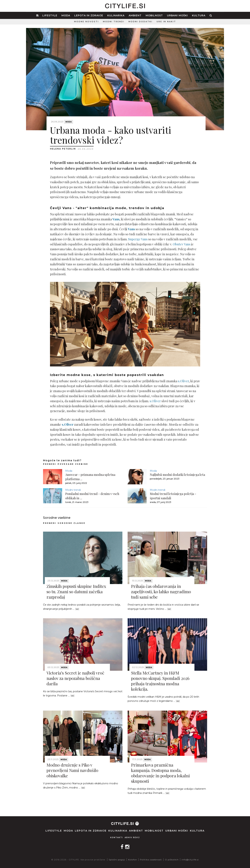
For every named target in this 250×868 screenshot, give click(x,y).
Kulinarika (116, 15)
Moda (66, 15)
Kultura (199, 15)
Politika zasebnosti (151, 860)
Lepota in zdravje (89, 15)
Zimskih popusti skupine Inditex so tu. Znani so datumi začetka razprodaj (76, 592)
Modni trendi (114, 22)
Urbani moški (177, 15)
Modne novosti (86, 22)
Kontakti (117, 838)
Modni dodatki (140, 22)
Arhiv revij (132, 838)
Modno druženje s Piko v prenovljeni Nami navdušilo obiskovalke (72, 770)
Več (77, 609)
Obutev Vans (182, 244)
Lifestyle (50, 15)
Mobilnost (154, 15)
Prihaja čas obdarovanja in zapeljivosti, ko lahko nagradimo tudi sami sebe (161, 592)
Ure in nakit (166, 22)
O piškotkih (172, 860)
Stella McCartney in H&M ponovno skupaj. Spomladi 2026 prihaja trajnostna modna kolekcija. (160, 681)
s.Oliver (183, 381)
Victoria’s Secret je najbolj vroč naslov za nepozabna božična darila (75, 678)
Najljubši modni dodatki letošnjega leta (177, 475)
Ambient (135, 15)
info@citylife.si (190, 860)
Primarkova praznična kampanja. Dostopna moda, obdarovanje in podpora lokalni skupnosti (160, 773)
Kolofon (133, 860)
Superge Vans (138, 239)
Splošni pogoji (117, 860)
